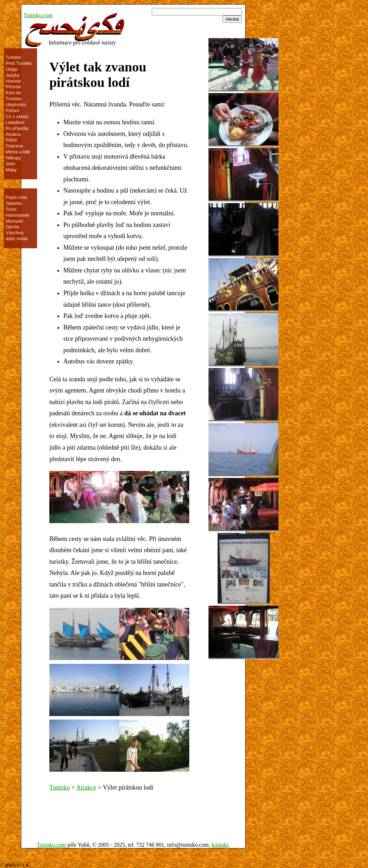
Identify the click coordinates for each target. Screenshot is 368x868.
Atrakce (86, 787)
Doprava (14, 146)
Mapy (11, 170)
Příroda (13, 87)
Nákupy (13, 158)
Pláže (11, 140)
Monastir (14, 221)
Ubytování (16, 105)
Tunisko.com (38, 15)
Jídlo (10, 164)
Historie (13, 81)
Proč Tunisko (19, 63)
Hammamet (17, 215)
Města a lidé (18, 152)
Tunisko (60, 787)
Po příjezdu (17, 128)
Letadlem (15, 122)
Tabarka (14, 203)
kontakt (220, 845)
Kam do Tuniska (13, 96)
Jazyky (13, 75)
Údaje (12, 69)
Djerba (12, 227)
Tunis (11, 209)
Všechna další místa (17, 236)
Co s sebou (17, 116)
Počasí (13, 110)
